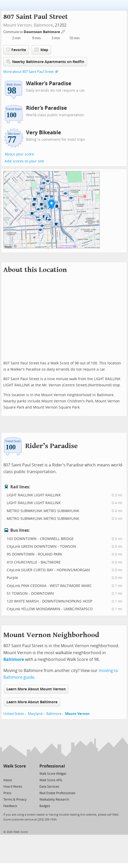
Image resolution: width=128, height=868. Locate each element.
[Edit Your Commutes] (63, 31)
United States (14, 714)
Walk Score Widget (53, 774)
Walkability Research (54, 800)
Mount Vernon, (18, 25)
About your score (19, 154)
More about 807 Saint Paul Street (29, 72)
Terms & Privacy (15, 800)
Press (7, 793)
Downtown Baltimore (42, 32)
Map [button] (41, 50)
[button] (52, 204)
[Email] (22, 773)
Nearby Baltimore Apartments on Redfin (45, 62)
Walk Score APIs (51, 780)
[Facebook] (14, 773)
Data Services (49, 787)
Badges (45, 806)
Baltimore (43, 25)
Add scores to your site (24, 161)
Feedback (10, 806)
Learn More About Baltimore (32, 702)
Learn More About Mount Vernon (36, 689)
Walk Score (15, 766)
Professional (52, 766)
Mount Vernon (77, 714)
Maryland (35, 714)
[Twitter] (6, 773)
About (8, 780)
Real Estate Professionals (57, 793)
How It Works (13, 787)
